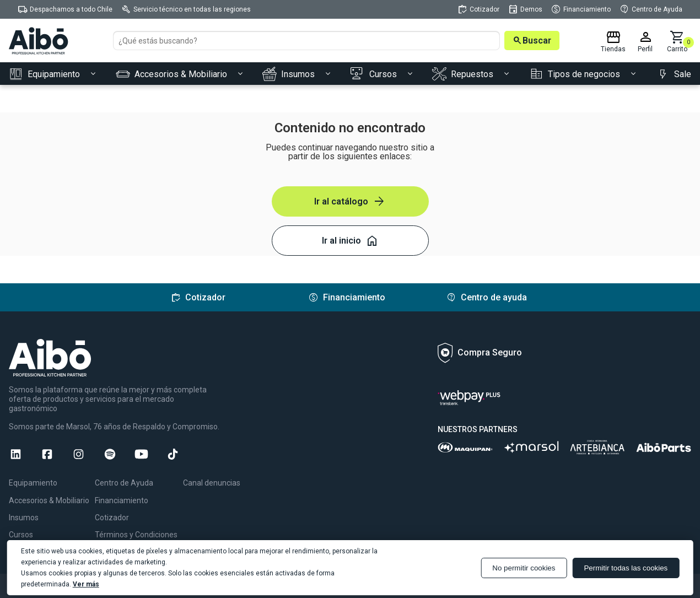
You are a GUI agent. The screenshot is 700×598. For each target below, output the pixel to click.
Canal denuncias (212, 483)
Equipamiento (33, 483)
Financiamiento (122, 500)
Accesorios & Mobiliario (49, 500)
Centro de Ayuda (124, 483)
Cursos (21, 535)
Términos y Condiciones (136, 535)
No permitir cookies (524, 568)
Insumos (24, 518)
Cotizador (112, 518)
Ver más (86, 584)
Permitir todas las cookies (626, 568)
